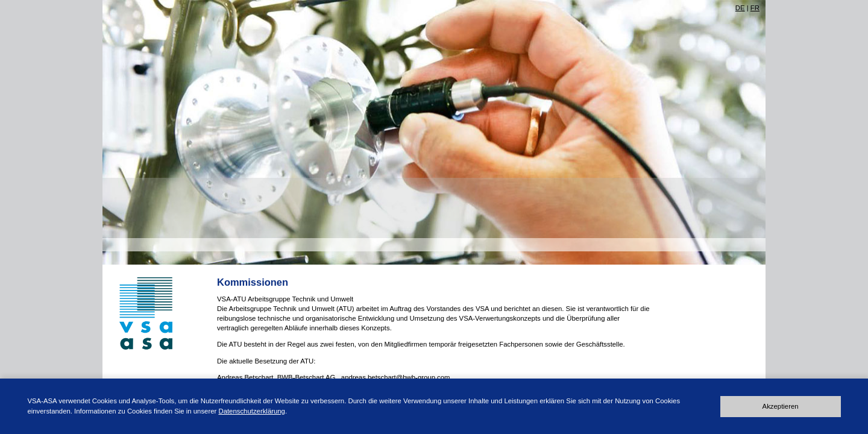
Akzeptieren (781, 406)
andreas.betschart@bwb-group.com (396, 377)
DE (740, 8)
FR (755, 8)
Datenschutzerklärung (252, 411)
